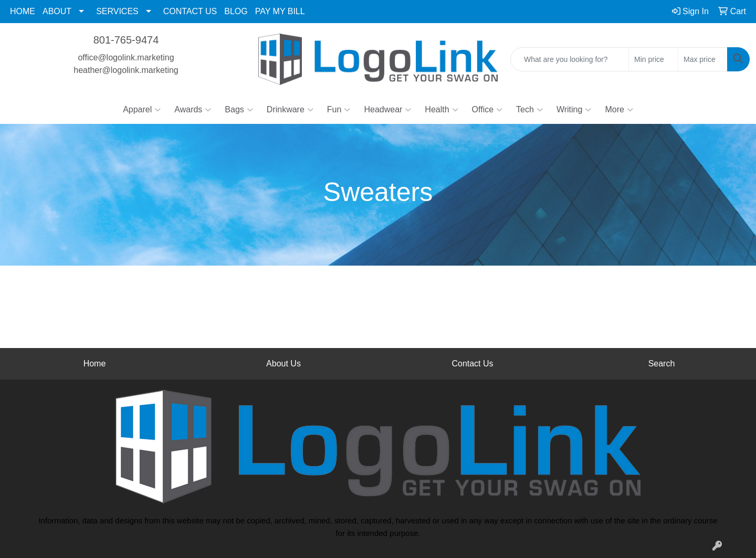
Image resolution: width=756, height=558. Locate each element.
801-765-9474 (126, 40)
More (619, 110)
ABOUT (57, 11)
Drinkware (290, 110)
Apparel (142, 110)
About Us (283, 364)
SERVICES (117, 11)
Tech (529, 110)
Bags (239, 110)
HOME (23, 11)
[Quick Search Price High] (703, 59)
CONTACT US (190, 11)
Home (95, 364)
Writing (574, 110)
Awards (193, 110)
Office (487, 110)
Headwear (387, 110)
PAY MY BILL (280, 11)
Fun (339, 110)
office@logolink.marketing (126, 57)
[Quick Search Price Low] (653, 59)
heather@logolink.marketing (126, 70)
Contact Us (472, 364)
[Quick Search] (570, 59)
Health (441, 110)
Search (662, 364)
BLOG (236, 11)
